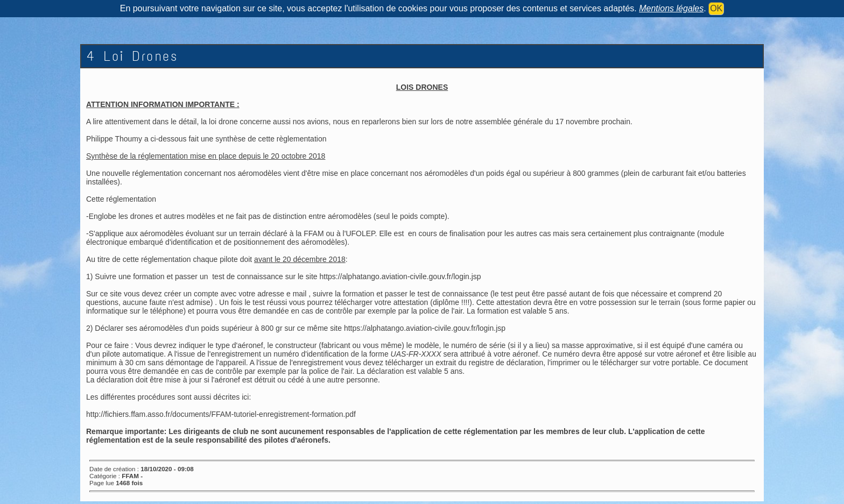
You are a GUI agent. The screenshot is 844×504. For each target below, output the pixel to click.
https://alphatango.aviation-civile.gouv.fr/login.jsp (400, 276)
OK (716, 8)
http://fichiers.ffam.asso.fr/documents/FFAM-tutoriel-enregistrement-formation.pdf (221, 414)
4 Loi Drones (132, 56)
